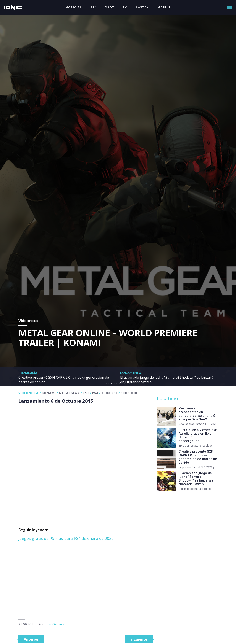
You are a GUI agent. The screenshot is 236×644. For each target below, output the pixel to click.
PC (125, 7)
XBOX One (129, 393)
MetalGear (69, 393)
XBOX (110, 7)
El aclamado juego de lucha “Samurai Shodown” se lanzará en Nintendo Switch (164, 380)
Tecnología (28, 373)
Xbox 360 (109, 393)
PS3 (86, 393)
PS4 (94, 7)
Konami (49, 393)
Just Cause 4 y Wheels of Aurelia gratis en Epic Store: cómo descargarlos (198, 435)
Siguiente (139, 639)
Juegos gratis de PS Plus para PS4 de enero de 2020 (66, 538)
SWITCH (142, 7)
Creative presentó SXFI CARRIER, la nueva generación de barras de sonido (66, 380)
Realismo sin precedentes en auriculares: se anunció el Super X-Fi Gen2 (197, 414)
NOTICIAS (74, 7)
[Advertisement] (86, 580)
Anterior (31, 639)
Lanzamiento (131, 373)
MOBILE (164, 7)
